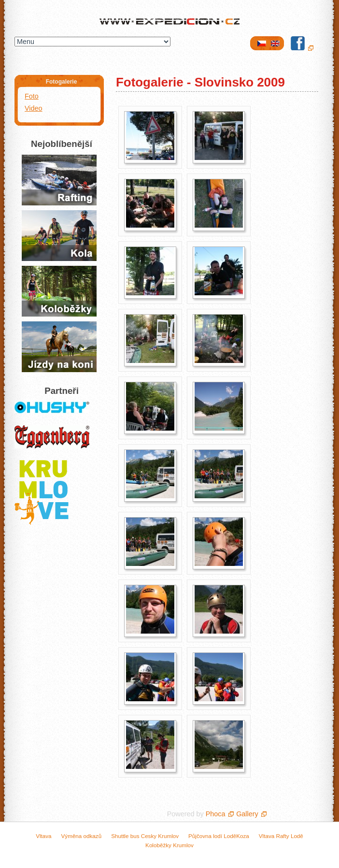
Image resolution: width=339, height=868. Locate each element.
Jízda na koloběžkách (59, 291)
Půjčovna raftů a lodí (59, 180)
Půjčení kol (59, 236)
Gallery (247, 814)
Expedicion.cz (169, 22)
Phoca (216, 814)
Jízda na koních (59, 347)
